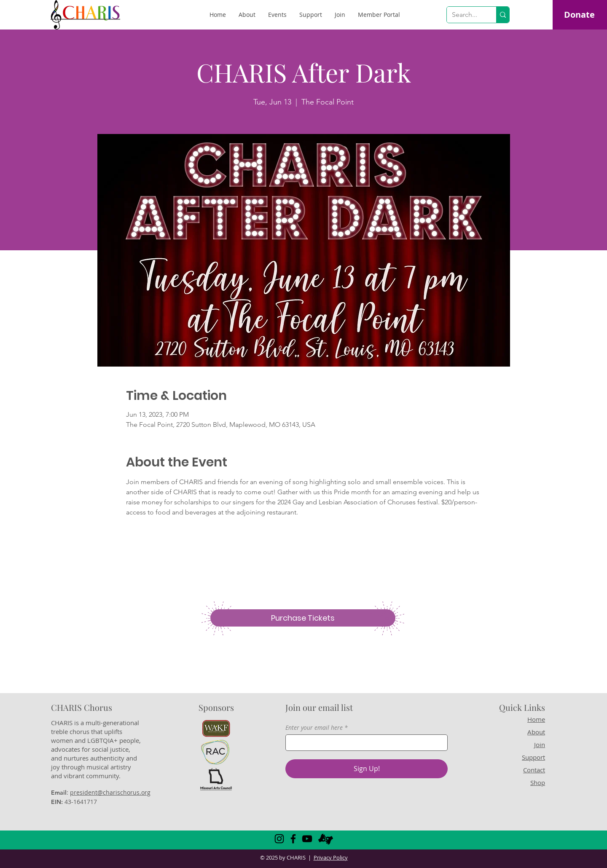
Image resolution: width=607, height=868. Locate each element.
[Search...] (465, 15)
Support (533, 757)
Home (536, 719)
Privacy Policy (331, 857)
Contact (534, 770)
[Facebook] (293, 839)
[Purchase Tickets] (303, 618)
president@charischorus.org (110, 792)
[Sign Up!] (367, 769)
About (536, 732)
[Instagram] (279, 839)
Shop (538, 782)
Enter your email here (314, 728)
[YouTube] (307, 839)
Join (540, 745)
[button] (379, 15)
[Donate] (579, 15)
